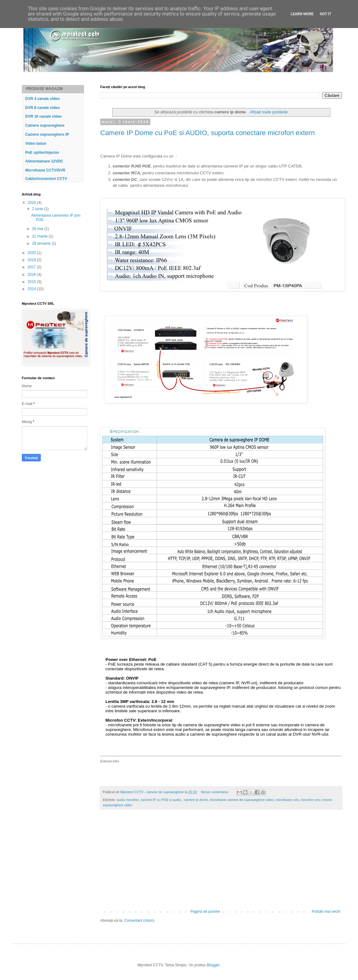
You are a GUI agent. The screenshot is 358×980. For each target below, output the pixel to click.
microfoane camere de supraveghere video (242, 800)
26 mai (38, 229)
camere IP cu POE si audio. (161, 800)
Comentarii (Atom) (139, 921)
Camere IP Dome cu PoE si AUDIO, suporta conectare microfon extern (207, 133)
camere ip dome (196, 800)
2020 (32, 253)
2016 (32, 275)
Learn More (302, 14)
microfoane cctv (287, 800)
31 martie (40, 236)
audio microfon (128, 800)
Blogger (213, 965)
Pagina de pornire (205, 912)
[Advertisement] (221, 863)
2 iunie (38, 209)
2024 (32, 203)
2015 (32, 282)
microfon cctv (311, 800)
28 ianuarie (42, 243)
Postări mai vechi (326, 912)
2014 (32, 289)
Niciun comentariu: (215, 792)
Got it (325, 14)
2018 (32, 260)
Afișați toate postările (269, 112)
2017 (32, 267)
